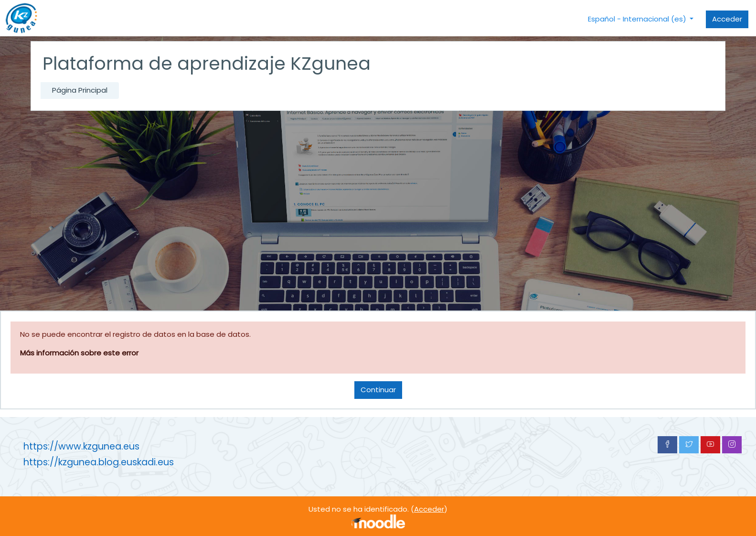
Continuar (378, 390)
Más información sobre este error (79, 353)
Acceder (727, 19)
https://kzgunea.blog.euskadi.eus (99, 462)
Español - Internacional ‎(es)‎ (638, 19)
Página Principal (80, 90)
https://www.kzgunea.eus (81, 446)
